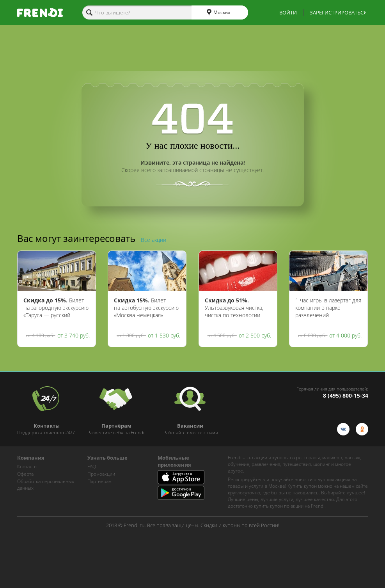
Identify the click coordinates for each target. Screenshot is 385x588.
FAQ (92, 466)
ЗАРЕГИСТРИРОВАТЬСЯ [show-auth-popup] (338, 12)
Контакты (27, 466)
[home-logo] (40, 12)
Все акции (153, 240)
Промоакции (101, 474)
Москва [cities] (219, 12)
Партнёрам (99, 481)
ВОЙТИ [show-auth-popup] (288, 12)
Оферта (25, 474)
